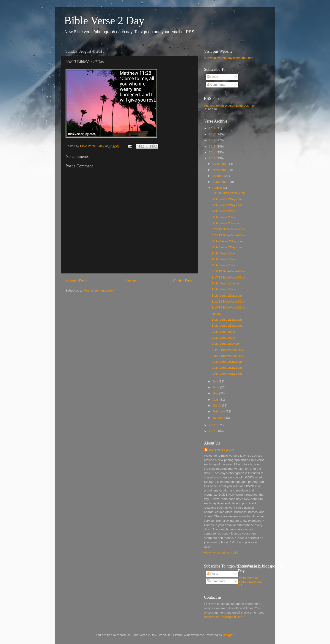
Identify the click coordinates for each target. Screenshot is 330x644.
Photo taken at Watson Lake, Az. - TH (230, 106)
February (219, 411)
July (216, 381)
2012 (213, 425)
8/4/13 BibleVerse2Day (227, 350)
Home (130, 281)
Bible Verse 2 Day (104, 20)
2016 (213, 140)
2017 (213, 134)
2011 (213, 431)
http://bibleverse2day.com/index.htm (229, 58)
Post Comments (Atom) (100, 291)
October (218, 176)
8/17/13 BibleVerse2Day (228, 277)
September (220, 182)
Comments (216, 85)
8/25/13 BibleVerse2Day (228, 229)
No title (217, 314)
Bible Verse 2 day (221, 450)
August (218, 188)
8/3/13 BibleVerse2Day (227, 356)
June (216, 387)
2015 (213, 146)
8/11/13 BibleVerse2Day (228, 302)
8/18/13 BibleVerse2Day (228, 271)
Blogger (228, 635)
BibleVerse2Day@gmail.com (224, 617)
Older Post (183, 281)
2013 (213, 158)
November (220, 170)
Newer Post (77, 281)
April (216, 400)
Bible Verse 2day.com (227, 223)
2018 (213, 128)
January (218, 418)
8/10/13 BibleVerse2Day (228, 307)
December (220, 164)
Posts (212, 77)
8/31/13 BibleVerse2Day (228, 193)
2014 (213, 152)
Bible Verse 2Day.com (227, 199)
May (216, 393)
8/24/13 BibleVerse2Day (228, 235)
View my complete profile (221, 553)
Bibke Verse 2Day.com (227, 241)
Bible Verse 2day (223, 211)
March (217, 405)
